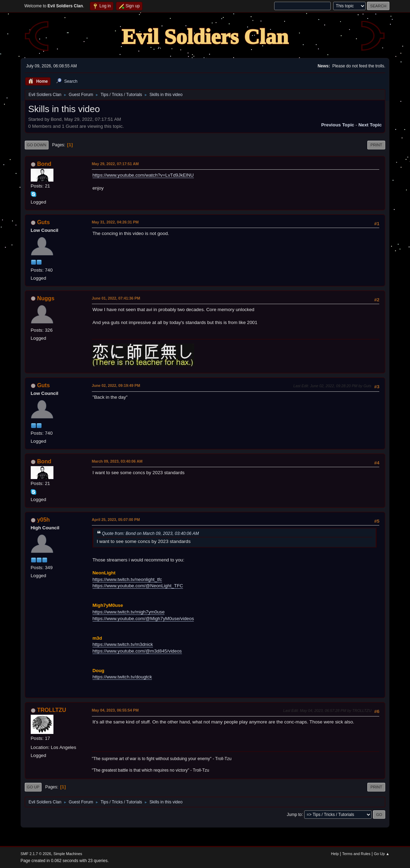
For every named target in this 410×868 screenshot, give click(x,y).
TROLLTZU (52, 710)
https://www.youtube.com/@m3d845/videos (137, 651)
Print (376, 145)
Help (335, 854)
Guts (43, 222)
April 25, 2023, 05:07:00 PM (116, 520)
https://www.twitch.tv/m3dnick (123, 644)
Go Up (33, 787)
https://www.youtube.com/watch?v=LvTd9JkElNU (143, 175)
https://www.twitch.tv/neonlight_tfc (127, 579)
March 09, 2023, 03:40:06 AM (117, 461)
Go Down (37, 145)
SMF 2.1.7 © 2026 (36, 854)
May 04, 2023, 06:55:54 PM (115, 710)
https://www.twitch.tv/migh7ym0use (129, 612)
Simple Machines (68, 854)
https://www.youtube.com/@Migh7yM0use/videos (143, 619)
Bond (44, 164)
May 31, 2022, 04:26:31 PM (115, 222)
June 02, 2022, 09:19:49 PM (116, 385)
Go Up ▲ (382, 854)
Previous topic (338, 125)
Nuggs (46, 298)
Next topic (370, 125)
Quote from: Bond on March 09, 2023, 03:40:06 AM (151, 534)
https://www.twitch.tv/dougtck (122, 677)
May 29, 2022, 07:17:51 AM (115, 164)
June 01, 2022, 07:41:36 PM (116, 298)
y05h (43, 520)
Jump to (294, 814)
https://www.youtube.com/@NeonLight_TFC (138, 586)
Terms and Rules (356, 854)
